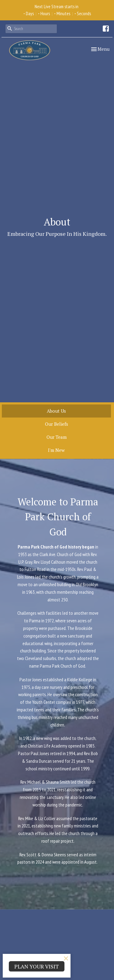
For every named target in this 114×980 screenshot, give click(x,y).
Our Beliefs (57, 424)
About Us (56, 411)
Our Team (57, 437)
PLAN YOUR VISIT (37, 966)
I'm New (56, 450)
